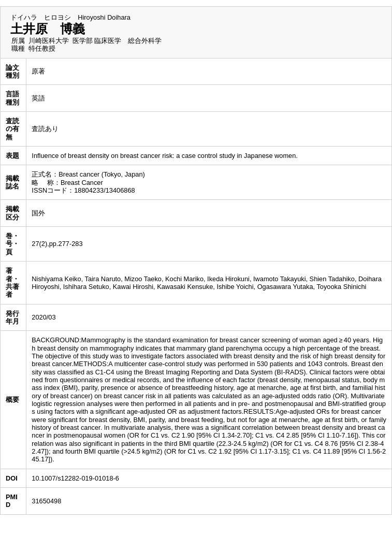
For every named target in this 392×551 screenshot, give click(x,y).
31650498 (46, 501)
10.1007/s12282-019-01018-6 (75, 478)
